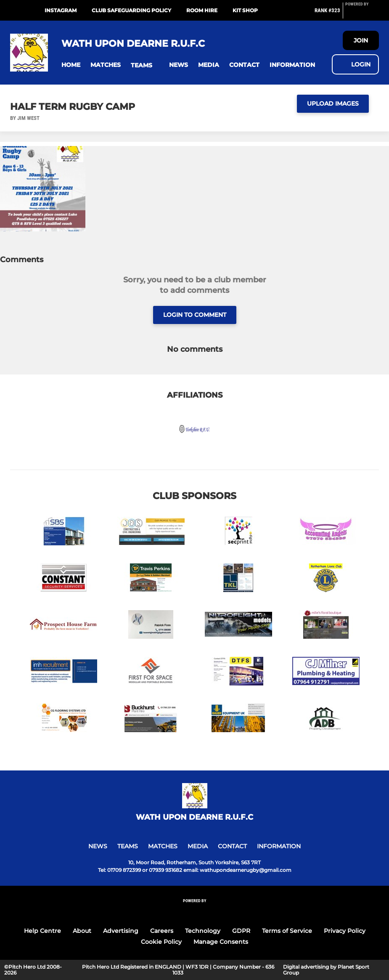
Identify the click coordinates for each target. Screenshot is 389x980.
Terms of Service (287, 931)
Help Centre (42, 931)
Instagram (61, 10)
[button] (71, 65)
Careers (162, 931)
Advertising (121, 931)
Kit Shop (245, 10)
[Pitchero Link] (362, 14)
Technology (203, 931)
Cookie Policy (161, 942)
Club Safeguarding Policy (131, 10)
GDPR (241, 931)
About (82, 931)
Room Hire (202, 10)
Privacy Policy (345, 931)
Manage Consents (221, 942)
